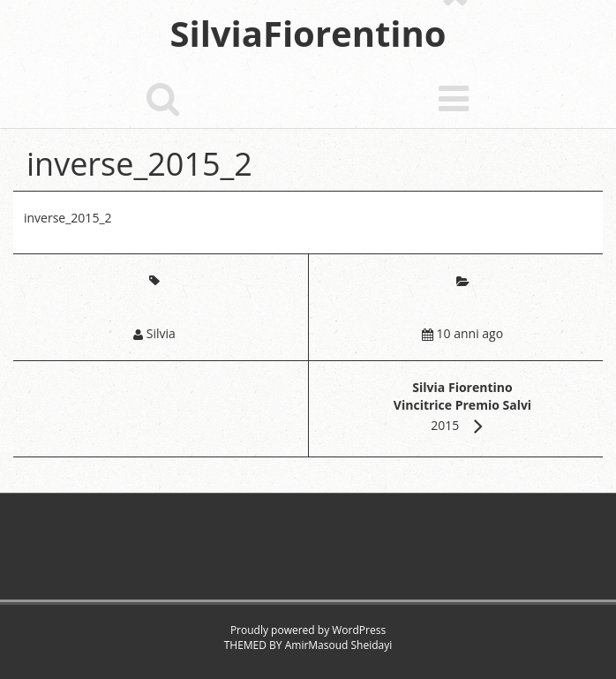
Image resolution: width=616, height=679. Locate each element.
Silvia (161, 333)
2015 (462, 406)
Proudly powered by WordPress (308, 630)
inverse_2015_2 (68, 218)
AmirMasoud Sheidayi (339, 645)
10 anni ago (470, 333)
